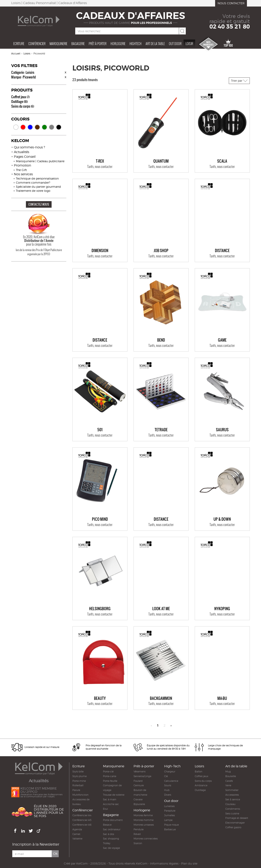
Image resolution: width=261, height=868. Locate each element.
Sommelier (232, 790)
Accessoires (232, 795)
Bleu (30, 127)
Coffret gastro (233, 827)
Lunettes (169, 806)
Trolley (107, 843)
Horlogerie (118, 44)
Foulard (138, 781)
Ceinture (139, 785)
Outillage (19, 101)
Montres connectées (146, 839)
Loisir (189, 44)
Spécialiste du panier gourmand (38, 187)
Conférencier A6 (82, 825)
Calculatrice (171, 781)
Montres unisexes (144, 825)
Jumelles (169, 815)
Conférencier (37, 44)
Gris (52, 127)
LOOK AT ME (161, 609)
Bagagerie (78, 44)
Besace (107, 825)
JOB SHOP (161, 251)
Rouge (23, 127)
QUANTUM (161, 161)
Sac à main (110, 799)
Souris (168, 785)
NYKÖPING (222, 609)
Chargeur (170, 771)
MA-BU (222, 698)
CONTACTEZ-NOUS (39, 204)
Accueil (16, 53)
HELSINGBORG (100, 609)
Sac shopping (111, 839)
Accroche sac (111, 804)
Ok (55, 854)
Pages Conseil (25, 157)
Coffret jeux (20, 97)
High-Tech (172, 766)
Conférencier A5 (82, 820)
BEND (161, 340)
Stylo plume (80, 776)
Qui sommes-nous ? (29, 147)
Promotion (23, 165)
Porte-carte (110, 776)
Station (138, 843)
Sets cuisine (232, 813)
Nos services (23, 174)
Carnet (76, 834)
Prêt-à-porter (144, 766)
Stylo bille (78, 771)
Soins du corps (23, 106)
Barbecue (170, 829)
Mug (228, 771)
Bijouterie (139, 804)
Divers (168, 795)
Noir (59, 127)
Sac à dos (108, 834)
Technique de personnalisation (37, 178)
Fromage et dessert (237, 818)
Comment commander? (33, 183)
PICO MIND (100, 519)
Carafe (229, 781)
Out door (175, 44)
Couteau (230, 804)
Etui (105, 809)
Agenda (77, 829)
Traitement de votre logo (33, 191)
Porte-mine (79, 781)
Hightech (135, 44)
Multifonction (80, 795)
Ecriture (19, 44)
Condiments (233, 809)
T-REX (100, 161)
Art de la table (155, 44)
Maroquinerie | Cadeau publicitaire (40, 161)
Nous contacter (231, 3)
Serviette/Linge (142, 776)
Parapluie (170, 811)
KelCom (82, 864)
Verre (228, 785)
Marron (37, 127)
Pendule (139, 829)
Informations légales (164, 864)
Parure (76, 790)
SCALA (222, 161)
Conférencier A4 (82, 815)
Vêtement (140, 771)
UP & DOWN (222, 519)
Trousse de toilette (114, 795)
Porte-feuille (110, 781)
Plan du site (189, 864)
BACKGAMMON (161, 698)
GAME (222, 340)
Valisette (77, 839)
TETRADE (161, 430)
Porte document (113, 820)
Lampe (168, 820)
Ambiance (201, 785)
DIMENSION (100, 251)
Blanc (16, 127)
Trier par (239, 81)
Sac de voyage (111, 848)
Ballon (199, 771)
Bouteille (231, 776)
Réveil (137, 834)
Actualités (22, 152)
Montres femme (143, 815)
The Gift (21, 170)
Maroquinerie (58, 44)
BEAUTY (100, 698)
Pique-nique (171, 825)
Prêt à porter (98, 44)
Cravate (138, 799)
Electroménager (235, 823)
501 (100, 430)
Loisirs (27, 53)
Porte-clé (108, 771)
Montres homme (144, 820)
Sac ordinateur (112, 829)
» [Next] (171, 725)
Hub (167, 790)
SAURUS (222, 430)
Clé (166, 776)
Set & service (233, 799)
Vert (44, 127)
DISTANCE (222, 251)
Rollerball (78, 785)
